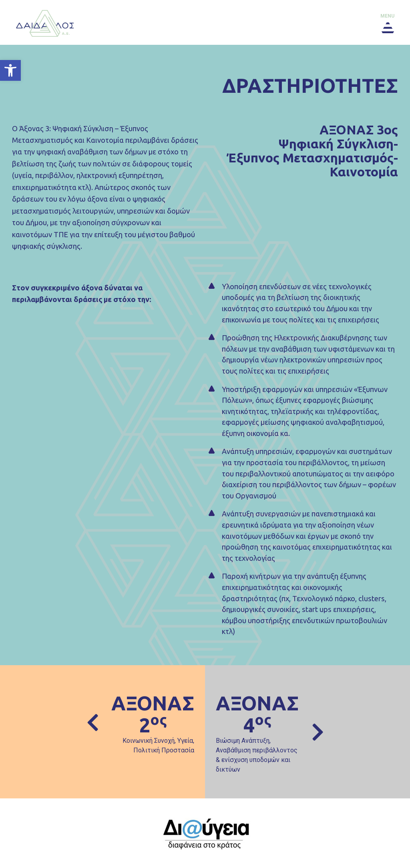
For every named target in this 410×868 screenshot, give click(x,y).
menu (387, 16)
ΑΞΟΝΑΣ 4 (257, 714)
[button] (10, 70)
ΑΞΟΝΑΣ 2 (153, 714)
